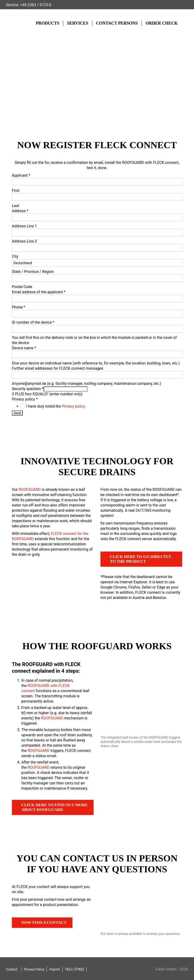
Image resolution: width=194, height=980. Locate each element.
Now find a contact (44, 922)
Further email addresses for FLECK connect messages (58, 368)
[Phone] (97, 314)
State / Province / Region (33, 272)
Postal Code (22, 287)
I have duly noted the (56, 406)
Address (20, 211)
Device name (24, 348)
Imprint (54, 969)
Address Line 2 (24, 241)
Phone (18, 307)
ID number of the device (33, 322)
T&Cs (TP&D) (75, 969)
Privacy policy (25, 399)
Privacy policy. (74, 406)
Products (47, 23)
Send (17, 413)
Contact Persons (117, 23)
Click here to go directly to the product (141, 559)
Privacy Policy (34, 969)
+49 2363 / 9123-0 (36, 5)
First (16, 191)
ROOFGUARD (30, 490)
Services (78, 23)
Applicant (21, 175)
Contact (12, 969)
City (15, 256)
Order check (162, 23)
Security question (28, 389)
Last (16, 206)
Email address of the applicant (39, 292)
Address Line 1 (24, 226)
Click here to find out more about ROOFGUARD (54, 807)
